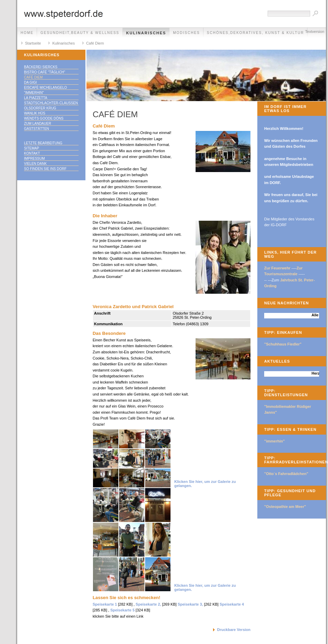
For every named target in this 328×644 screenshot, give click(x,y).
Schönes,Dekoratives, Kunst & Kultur (255, 33)
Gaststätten (37, 129)
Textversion (315, 32)
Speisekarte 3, (190, 604)
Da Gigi (30, 82)
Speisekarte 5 (122, 610)
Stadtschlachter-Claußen (51, 103)
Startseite (33, 43)
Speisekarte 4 (232, 604)
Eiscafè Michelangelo (45, 88)
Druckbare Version (234, 630)
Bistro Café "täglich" (45, 72)
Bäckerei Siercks (41, 67)
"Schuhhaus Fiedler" (283, 344)
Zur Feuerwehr (277, 268)
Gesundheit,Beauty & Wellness (80, 33)
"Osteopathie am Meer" (285, 507)
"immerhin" (34, 93)
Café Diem (95, 43)
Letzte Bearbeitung (43, 143)
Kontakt (32, 153)
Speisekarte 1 (105, 604)
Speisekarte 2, (148, 604)
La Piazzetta (36, 98)
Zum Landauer (38, 124)
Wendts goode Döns (44, 118)
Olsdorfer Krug (40, 108)
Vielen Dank (35, 164)
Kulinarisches (146, 33)
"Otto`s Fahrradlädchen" (286, 474)
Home (27, 33)
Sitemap (32, 148)
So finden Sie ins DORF (45, 169)
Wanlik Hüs (35, 113)
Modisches (186, 33)
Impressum (34, 159)
